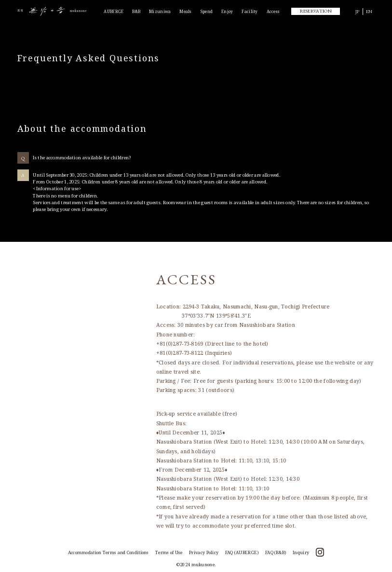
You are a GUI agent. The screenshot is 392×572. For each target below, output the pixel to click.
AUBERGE (114, 11)
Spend (207, 11)
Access (273, 11)
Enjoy (227, 11)
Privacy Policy (204, 552)
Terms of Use (169, 552)
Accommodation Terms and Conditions (108, 552)
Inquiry (301, 552)
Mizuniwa (160, 11)
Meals (186, 11)
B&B (136, 11)
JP (358, 11)
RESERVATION (316, 11)
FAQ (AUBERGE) (242, 552)
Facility (250, 11)
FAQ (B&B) (276, 552)
